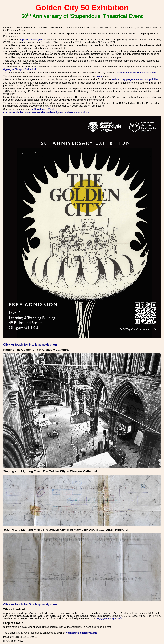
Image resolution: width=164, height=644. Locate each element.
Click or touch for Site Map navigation (30, 344)
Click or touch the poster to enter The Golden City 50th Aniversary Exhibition (46, 112)
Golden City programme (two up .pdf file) (135, 79)
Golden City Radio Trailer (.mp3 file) (136, 73)
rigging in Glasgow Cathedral (20, 69)
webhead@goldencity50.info (82, 633)
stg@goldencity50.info (43, 109)
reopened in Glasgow (31, 40)
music (99, 76)
